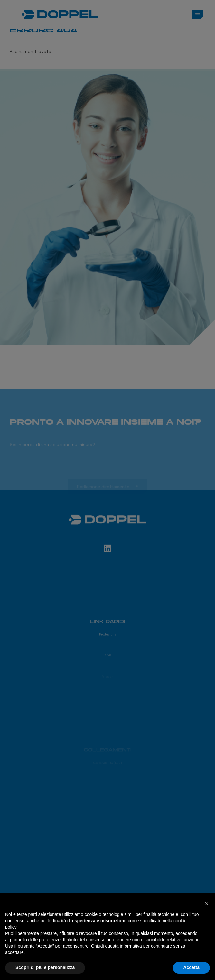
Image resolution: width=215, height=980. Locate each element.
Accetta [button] (191, 967)
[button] (207, 904)
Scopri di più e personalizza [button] (45, 967)
